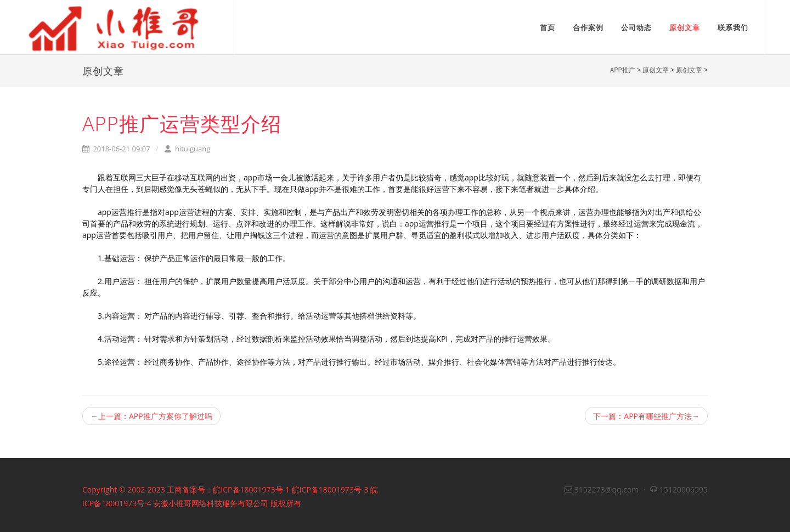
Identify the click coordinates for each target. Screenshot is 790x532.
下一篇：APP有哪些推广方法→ (646, 416)
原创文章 (656, 70)
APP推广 (623, 70)
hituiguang (187, 149)
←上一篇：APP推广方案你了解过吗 (151, 416)
